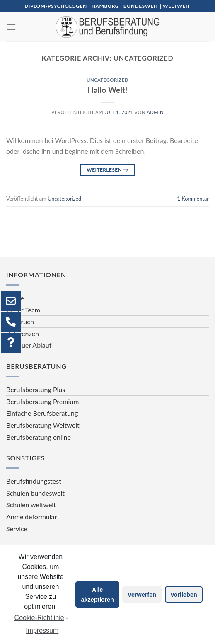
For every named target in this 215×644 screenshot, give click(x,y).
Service (17, 529)
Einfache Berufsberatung (42, 413)
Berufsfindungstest (34, 481)
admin (155, 112)
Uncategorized (107, 80)
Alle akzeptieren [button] (98, 595)
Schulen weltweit (31, 505)
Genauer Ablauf (29, 345)
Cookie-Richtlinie (39, 618)
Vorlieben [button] (184, 595)
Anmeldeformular (31, 517)
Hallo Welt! (108, 90)
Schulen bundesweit (35, 493)
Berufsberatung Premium (42, 401)
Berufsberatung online (39, 437)
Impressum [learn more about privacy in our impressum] (42, 631)
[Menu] (11, 27)
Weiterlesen (107, 170)
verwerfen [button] (142, 595)
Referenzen (23, 333)
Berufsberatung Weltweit (43, 425)
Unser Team (23, 310)
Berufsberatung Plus (36, 389)
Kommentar (193, 199)
